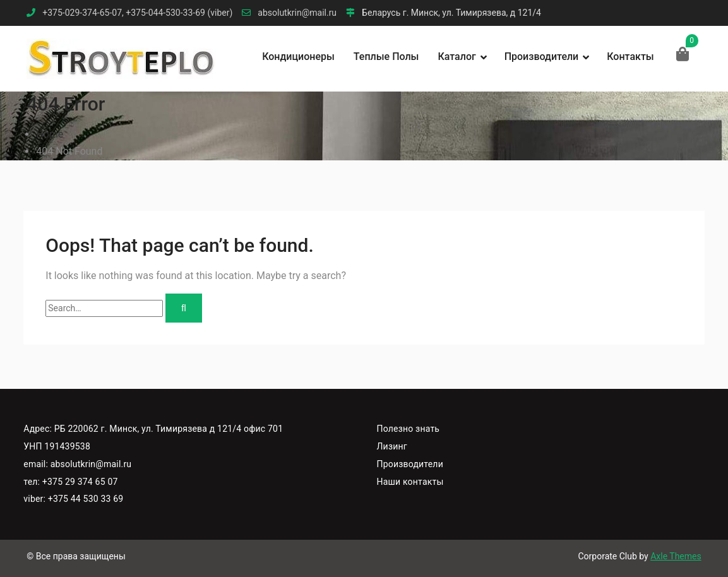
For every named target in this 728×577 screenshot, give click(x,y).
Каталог (456, 57)
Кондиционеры (298, 57)
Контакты (630, 57)
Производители (542, 57)
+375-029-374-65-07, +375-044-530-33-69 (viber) (137, 13)
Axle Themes (676, 556)
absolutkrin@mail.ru (297, 13)
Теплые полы (386, 57)
